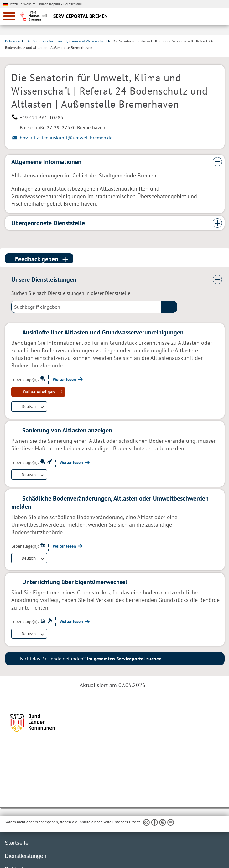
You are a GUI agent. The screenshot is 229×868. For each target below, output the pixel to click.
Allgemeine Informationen (46, 162)
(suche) (169, 307)
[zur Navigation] (9, 16)
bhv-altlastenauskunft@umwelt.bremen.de (66, 138)
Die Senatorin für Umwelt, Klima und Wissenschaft (68, 41)
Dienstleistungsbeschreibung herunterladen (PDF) (223, 54)
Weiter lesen (64, 379)
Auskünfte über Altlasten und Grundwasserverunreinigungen (103, 332)
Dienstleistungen (26, 856)
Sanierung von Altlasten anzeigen (67, 430)
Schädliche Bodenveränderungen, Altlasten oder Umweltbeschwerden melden (110, 502)
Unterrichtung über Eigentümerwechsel (75, 582)
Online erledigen (39, 392)
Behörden (14, 41)
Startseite (17, 843)
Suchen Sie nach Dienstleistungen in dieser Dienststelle (71, 293)
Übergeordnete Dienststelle (48, 223)
